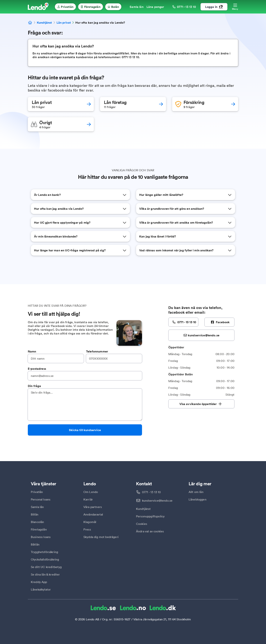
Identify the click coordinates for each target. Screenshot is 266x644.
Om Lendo (91, 492)
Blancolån (37, 522)
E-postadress (37, 369)
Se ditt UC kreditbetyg (46, 567)
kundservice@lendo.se (157, 500)
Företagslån (39, 529)
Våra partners (93, 507)
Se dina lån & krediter (45, 574)
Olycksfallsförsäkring (45, 559)
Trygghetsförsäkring (44, 552)
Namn (32, 351)
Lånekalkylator (41, 589)
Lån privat (64, 23)
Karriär (88, 499)
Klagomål (90, 522)
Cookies (142, 524)
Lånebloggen (198, 499)
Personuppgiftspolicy (150, 516)
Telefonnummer (97, 351)
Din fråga (34, 386)
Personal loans (41, 499)
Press (87, 529)
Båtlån (35, 544)
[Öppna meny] (235, 7)
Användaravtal (93, 514)
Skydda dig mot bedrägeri (101, 537)
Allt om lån (196, 492)
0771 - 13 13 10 (151, 492)
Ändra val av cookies (150, 531)
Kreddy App (39, 582)
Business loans (41, 537)
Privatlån (37, 492)
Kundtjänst (44, 23)
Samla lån (37, 507)
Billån (35, 514)
